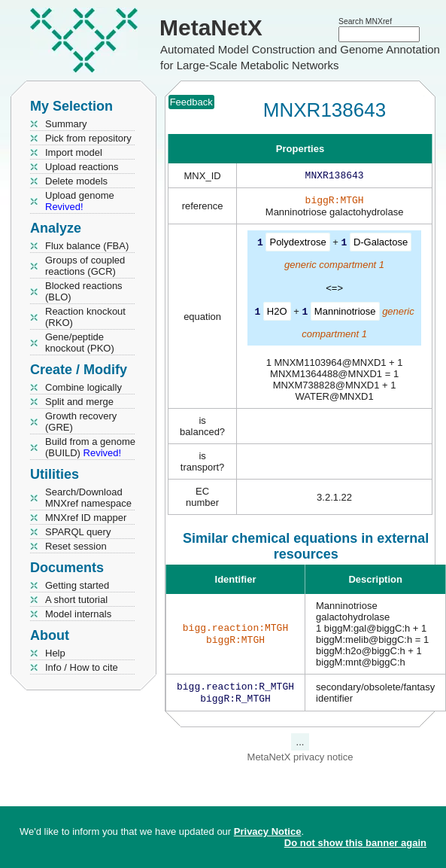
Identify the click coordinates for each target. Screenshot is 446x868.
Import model (74, 152)
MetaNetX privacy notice (300, 761)
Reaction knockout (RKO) (85, 317)
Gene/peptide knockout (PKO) (80, 343)
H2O (277, 314)
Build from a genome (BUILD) (90, 447)
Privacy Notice (268, 831)
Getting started (77, 585)
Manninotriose (345, 314)
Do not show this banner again (355, 843)
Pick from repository (88, 138)
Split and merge (79, 402)
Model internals (78, 614)
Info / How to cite (82, 667)
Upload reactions (82, 167)
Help (55, 653)
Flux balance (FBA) (87, 246)
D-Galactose (381, 245)
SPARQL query (78, 532)
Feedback (191, 102)
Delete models (76, 181)
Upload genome (80, 201)
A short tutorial (76, 600)
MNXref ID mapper (86, 518)
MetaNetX (211, 27)
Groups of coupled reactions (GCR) (85, 266)
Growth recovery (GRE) (81, 422)
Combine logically (83, 387)
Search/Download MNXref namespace (88, 498)
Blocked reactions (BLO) (84, 291)
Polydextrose (297, 245)
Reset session (76, 546)
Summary (66, 124)
